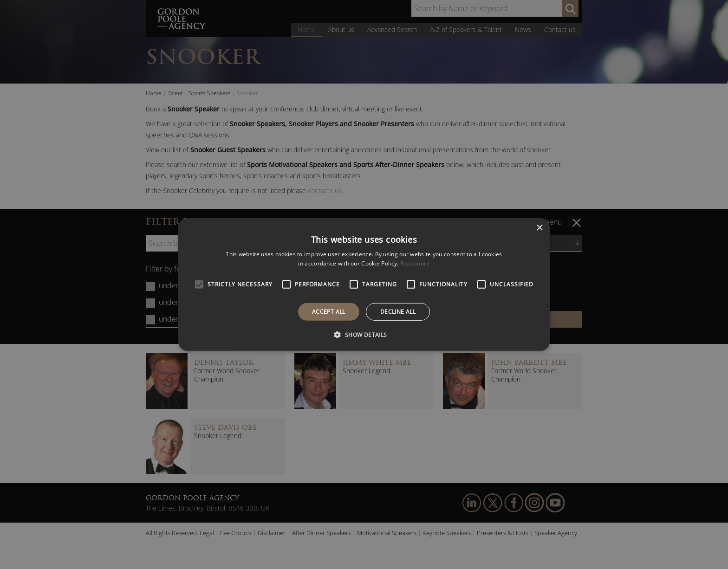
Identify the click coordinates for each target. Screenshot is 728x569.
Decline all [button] (398, 312)
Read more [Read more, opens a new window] (415, 263)
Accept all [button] (329, 312)
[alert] (364, 284)
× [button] (539, 228)
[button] (364, 335)
